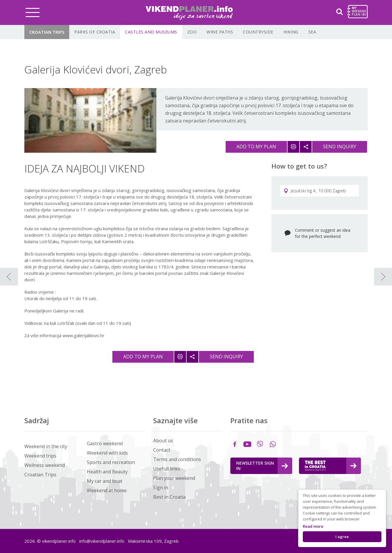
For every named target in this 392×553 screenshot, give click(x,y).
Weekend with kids (107, 453)
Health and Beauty (107, 472)
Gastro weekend (105, 443)
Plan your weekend (174, 478)
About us (163, 441)
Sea (312, 32)
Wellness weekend (45, 465)
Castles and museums (151, 32)
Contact (162, 450)
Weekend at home (107, 490)
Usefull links (167, 469)
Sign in (161, 488)
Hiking (291, 32)
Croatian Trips (47, 32)
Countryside (258, 32)
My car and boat (105, 481)
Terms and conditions (177, 459)
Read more (313, 526)
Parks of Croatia (95, 32)
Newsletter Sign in (262, 466)
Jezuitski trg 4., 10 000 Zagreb (315, 191)
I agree (342, 537)
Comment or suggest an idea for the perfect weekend (323, 233)
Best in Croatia (169, 497)
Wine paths (220, 32)
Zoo (192, 32)
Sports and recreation (111, 462)
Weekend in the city (46, 446)
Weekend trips (40, 456)
